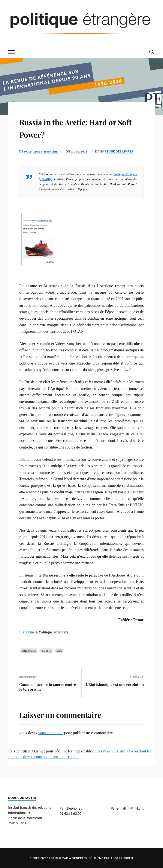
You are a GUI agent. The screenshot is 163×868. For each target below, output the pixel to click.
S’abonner (27, 632)
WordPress (78, 858)
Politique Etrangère (42, 151)
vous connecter (51, 733)
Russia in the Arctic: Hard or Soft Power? (81, 127)
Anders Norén (122, 858)
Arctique (29, 651)
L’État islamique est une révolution (115, 684)
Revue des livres (122, 151)
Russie (47, 651)
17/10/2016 (82, 151)
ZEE (60, 651)
